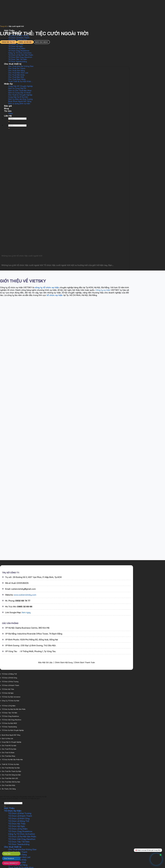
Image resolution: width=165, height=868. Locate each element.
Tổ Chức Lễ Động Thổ (9, 674)
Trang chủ (3, 26)
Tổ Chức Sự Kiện (13, 811)
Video (11, 113)
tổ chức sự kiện (55, 295)
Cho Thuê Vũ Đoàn (8, 753)
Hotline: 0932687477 (11, 863)
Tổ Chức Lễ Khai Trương (10, 682)
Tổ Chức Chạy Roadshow (19, 51)
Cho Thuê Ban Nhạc (9, 756)
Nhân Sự (8, 84)
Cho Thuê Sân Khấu (16, 75)
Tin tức (8, 111)
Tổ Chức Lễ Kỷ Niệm (17, 48)
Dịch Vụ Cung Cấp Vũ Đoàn (20, 93)
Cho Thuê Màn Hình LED (10, 778)
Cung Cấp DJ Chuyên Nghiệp (11, 742)
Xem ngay (26, 612)
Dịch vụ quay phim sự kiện (19, 103)
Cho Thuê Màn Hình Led (18, 73)
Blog (6, 108)
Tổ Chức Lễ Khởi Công (9, 678)
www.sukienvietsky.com (25, 595)
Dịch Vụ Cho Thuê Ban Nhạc (20, 90)
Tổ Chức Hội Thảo (16, 44)
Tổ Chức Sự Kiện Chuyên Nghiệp (13, 730)
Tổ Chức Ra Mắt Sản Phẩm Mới (12, 760)
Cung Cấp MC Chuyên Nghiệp (20, 86)
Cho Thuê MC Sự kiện (9, 746)
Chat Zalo (7, 854)
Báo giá (8, 106)
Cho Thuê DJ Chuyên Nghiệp (20, 95)
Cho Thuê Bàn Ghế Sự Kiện (11, 782)
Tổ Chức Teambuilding (18, 61)
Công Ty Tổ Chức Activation (20, 53)
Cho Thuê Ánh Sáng (16, 71)
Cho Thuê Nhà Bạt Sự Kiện (11, 768)
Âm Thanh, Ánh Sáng (9, 789)
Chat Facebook (9, 858)
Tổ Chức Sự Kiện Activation (11, 697)
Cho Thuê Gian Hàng (17, 79)
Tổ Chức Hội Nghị (16, 46)
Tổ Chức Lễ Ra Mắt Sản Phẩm (21, 55)
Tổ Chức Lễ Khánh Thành (19, 38)
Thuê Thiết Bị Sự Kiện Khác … (20, 81)
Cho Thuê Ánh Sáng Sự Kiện (11, 775)
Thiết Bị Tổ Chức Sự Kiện (10, 764)
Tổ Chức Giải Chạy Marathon (20, 57)
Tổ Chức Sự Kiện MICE (9, 723)
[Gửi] (9, 121)
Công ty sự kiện (103, 290)
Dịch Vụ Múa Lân (7, 739)
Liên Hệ (8, 116)
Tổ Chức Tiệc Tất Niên (18, 59)
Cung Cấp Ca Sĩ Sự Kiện (18, 97)
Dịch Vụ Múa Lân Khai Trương (20, 99)
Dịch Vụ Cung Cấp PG (17, 88)
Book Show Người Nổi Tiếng (20, 101)
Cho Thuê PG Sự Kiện (9, 749)
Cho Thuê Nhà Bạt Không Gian (21, 66)
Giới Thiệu (9, 808)
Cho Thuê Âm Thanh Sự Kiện (11, 771)
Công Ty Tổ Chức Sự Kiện (11, 701)
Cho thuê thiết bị (13, 64)
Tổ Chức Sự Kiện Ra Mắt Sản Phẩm (14, 709)
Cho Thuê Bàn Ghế (16, 77)
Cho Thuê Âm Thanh (17, 68)
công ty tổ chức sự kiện (47, 287)
